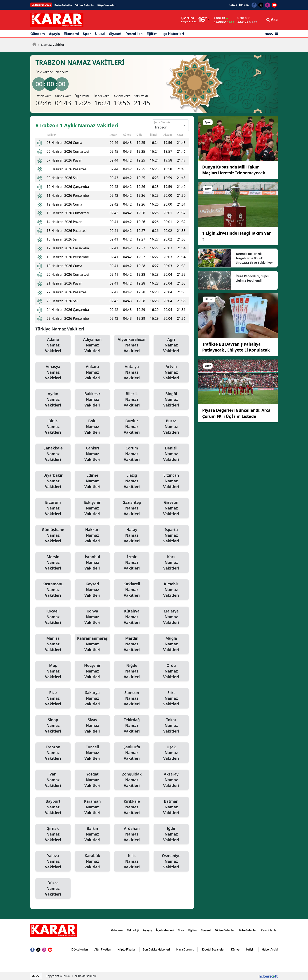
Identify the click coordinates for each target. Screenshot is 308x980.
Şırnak (53, 834)
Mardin (132, 644)
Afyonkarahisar (132, 345)
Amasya (53, 372)
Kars (171, 563)
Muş (53, 671)
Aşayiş (54, 34)
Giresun (171, 508)
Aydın (53, 400)
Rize (53, 698)
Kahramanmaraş (92, 644)
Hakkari (92, 535)
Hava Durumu (185, 949)
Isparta (171, 535)
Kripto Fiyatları (127, 949)
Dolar (219, 18)
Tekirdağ (132, 726)
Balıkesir (92, 400)
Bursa (171, 427)
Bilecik (132, 400)
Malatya (171, 617)
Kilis (132, 861)
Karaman (92, 807)
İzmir (132, 563)
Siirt (171, 698)
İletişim (244, 5)
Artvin (171, 372)
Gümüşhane (53, 535)
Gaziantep (132, 508)
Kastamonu (53, 590)
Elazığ (132, 481)
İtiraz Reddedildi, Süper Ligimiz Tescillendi (252, 278)
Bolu (92, 427)
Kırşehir (171, 590)
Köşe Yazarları (107, 5)
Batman (171, 807)
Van (53, 780)
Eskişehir (92, 508)
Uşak (171, 753)
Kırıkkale (132, 807)
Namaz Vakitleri (52, 44)
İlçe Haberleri (173, 34)
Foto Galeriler (63, 5)
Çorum (132, 454)
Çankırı (92, 454)
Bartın (92, 834)
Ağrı (171, 345)
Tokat (171, 726)
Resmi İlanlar (269, 930)
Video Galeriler (85, 5)
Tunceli (92, 753)
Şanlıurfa (132, 753)
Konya (92, 617)
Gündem (38, 34)
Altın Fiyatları (103, 949)
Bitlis (53, 427)
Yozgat (92, 780)
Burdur (132, 427)
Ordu (171, 671)
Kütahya (132, 617)
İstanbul (92, 563)
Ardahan (132, 834)
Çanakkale (53, 454)
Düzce (53, 889)
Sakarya (92, 698)
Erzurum (53, 508)
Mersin (53, 563)
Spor (87, 34)
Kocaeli (53, 617)
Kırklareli (132, 590)
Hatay (132, 535)
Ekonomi (71, 34)
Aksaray (171, 780)
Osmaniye (171, 861)
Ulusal (100, 34)
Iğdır (171, 834)
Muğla (171, 644)
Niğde (132, 671)
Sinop (53, 726)
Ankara (92, 372)
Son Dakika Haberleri (156, 949)
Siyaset (115, 34)
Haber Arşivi (270, 949)
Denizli (171, 454)
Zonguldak (132, 780)
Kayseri (92, 590)
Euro (242, 18)
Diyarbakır (53, 481)
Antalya (132, 372)
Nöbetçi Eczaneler (213, 949)
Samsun (132, 698)
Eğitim (152, 34)
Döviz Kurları (80, 949)
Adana (53, 345)
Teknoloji (133, 930)
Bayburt (53, 807)
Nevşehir (92, 671)
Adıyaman (92, 345)
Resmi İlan (134, 34)
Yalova (53, 861)
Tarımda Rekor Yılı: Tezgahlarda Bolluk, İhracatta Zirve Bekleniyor (254, 258)
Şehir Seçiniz (162, 122)
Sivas (92, 726)
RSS (36, 976)
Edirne (92, 481)
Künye (233, 5)
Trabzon (53, 753)
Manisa (53, 644)
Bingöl (171, 400)
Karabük (92, 861)
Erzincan (171, 481)
